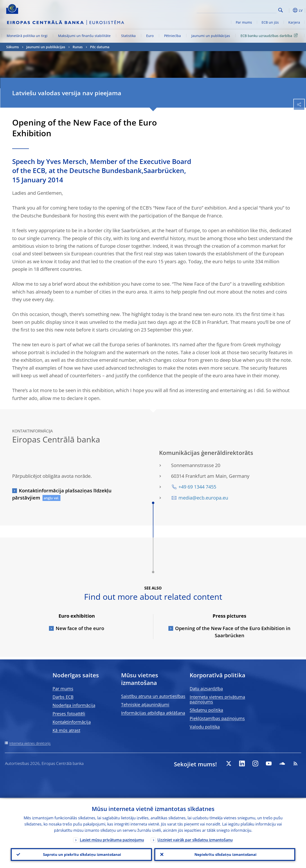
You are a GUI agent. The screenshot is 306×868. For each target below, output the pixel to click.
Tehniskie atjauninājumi (145, 705)
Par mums (244, 22)
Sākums (13, 47)
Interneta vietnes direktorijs (30, 743)
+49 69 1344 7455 (197, 487)
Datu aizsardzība (206, 689)
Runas (78, 47)
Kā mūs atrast (66, 730)
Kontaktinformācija (72, 722)
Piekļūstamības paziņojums (217, 718)
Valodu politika (205, 727)
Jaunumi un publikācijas (211, 36)
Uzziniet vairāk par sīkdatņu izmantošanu (195, 839)
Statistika (128, 36)
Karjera (294, 22)
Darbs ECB (63, 697)
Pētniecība (172, 36)
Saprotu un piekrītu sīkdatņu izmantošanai (81, 854)
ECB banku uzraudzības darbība (270, 35)
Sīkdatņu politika (206, 710)
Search (281, 10)
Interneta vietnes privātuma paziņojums (217, 699)
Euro (150, 36)
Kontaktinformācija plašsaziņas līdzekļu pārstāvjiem (62, 494)
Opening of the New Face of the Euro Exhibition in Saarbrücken (233, 632)
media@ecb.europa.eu (203, 498)
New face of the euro (80, 628)
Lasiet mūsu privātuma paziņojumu (112, 839)
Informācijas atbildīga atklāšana (153, 713)
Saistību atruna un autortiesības (153, 696)
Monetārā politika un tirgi (27, 36)
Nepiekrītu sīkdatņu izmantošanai (225, 854)
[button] (288, 10)
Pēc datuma (100, 47)
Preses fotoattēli (69, 714)
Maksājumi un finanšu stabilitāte (84, 36)
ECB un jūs (270, 22)
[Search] (253, 10)
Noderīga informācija (74, 705)
